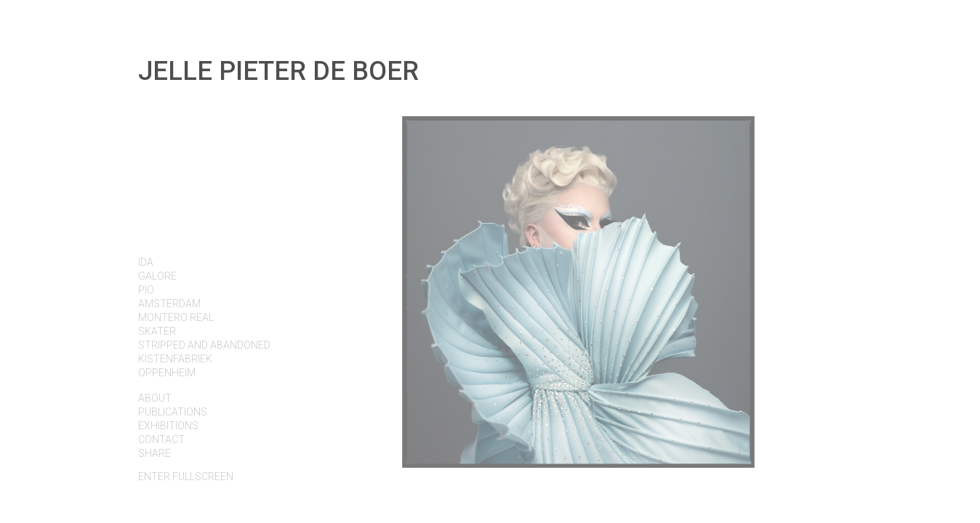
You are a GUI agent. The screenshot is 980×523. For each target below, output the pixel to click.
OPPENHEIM (167, 373)
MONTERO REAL (176, 317)
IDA (146, 262)
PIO (146, 290)
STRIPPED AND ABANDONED (204, 345)
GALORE (157, 276)
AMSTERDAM (169, 304)
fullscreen (186, 477)
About (155, 398)
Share (154, 453)
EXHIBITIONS (168, 426)
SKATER (157, 331)
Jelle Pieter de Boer (278, 71)
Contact (161, 439)
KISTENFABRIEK (175, 359)
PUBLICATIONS (173, 412)
